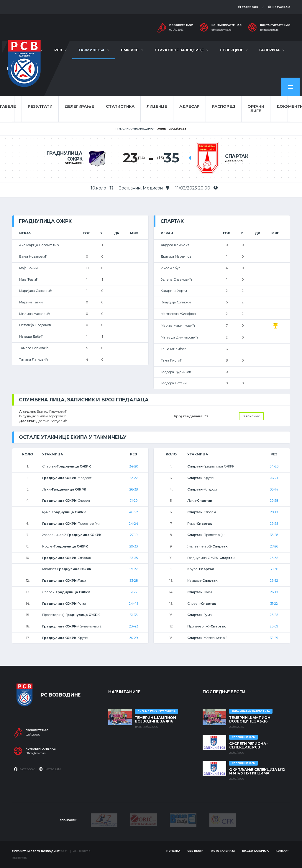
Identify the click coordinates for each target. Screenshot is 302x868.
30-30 (274, 569)
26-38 (134, 489)
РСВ (58, 50)
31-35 (134, 615)
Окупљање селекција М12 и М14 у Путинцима (257, 771)
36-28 (274, 535)
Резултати (40, 106)
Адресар (189, 106)
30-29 (134, 638)
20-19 (274, 512)
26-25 (274, 615)
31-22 (134, 592)
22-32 (274, 581)
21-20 (134, 501)
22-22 (134, 478)
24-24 (134, 524)
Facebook (248, 7)
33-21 (274, 478)
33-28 (134, 581)
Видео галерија (255, 851)
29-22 (134, 569)
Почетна (173, 851)
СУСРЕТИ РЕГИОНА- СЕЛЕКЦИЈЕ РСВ (248, 745)
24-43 (134, 604)
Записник (251, 416)
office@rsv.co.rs (221, 30)
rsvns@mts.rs (269, 30)
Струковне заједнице (179, 50)
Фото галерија (223, 851)
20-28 (274, 501)
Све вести (195, 851)
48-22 (134, 512)
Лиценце (157, 106)
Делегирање (79, 106)
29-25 (274, 524)
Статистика (120, 106)
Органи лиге (256, 109)
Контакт (282, 851)
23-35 (134, 558)
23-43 (134, 626)
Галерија (270, 50)
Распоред (224, 106)
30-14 (274, 489)
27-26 (274, 546)
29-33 (134, 546)
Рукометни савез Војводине (36, 851)
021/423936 (176, 30)
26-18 (274, 592)
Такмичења (91, 50)
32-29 (274, 638)
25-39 (274, 626)
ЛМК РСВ (130, 50)
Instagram (279, 7)
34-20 (134, 466)
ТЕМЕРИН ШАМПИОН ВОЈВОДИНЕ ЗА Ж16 (155, 719)
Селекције (232, 50)
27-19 (134, 535)
